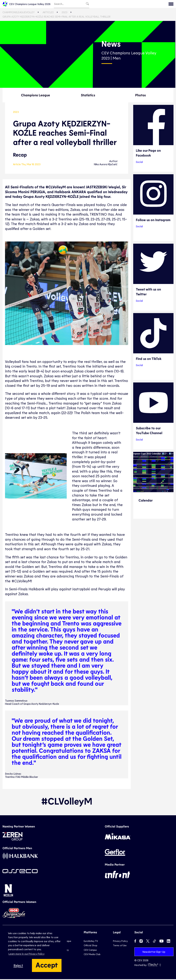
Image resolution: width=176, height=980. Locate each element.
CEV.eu (166, 4)
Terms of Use (120, 946)
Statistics (88, 96)
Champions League (36, 96)
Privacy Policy (120, 942)
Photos (140, 96)
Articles (48, 13)
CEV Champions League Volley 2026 (26, 4)
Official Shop (90, 946)
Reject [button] (18, 965)
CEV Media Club (92, 955)
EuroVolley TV (91, 942)
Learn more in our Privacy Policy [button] (26, 954)
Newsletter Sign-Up (154, 952)
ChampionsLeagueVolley (19, 13)
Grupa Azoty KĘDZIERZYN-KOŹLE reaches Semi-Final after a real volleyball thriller (56, 17)
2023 (65, 13)
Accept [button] (47, 965)
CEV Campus (90, 951)
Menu (153, 4)
